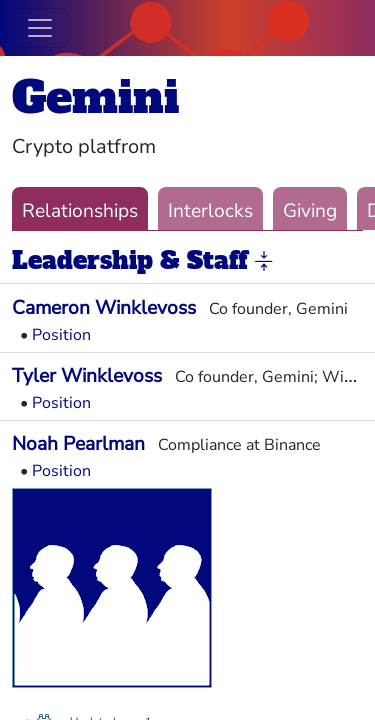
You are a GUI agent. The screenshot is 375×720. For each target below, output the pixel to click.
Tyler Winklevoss (87, 376)
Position (61, 335)
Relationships (80, 211)
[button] (264, 262)
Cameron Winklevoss (104, 308)
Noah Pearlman (78, 444)
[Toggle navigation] (40, 28)
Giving (310, 211)
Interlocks (210, 211)
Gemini (95, 97)
